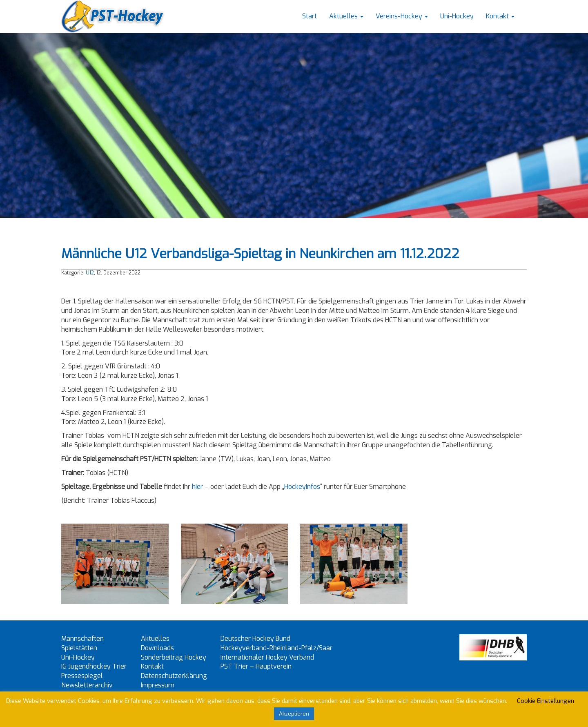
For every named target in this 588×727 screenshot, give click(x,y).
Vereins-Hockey (402, 16)
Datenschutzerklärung (174, 676)
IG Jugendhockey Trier (94, 666)
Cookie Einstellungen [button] (546, 701)
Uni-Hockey (457, 16)
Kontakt (500, 16)
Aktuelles (346, 16)
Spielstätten (79, 648)
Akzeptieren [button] (294, 714)
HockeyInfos (302, 487)
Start (310, 16)
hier (197, 487)
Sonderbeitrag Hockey (174, 657)
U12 (90, 273)
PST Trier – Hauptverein (256, 666)
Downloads (157, 648)
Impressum (158, 685)
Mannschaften (82, 639)
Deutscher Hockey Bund (255, 639)
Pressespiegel (82, 676)
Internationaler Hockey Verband (267, 657)
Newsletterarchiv (87, 685)
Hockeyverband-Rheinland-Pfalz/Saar (276, 648)
